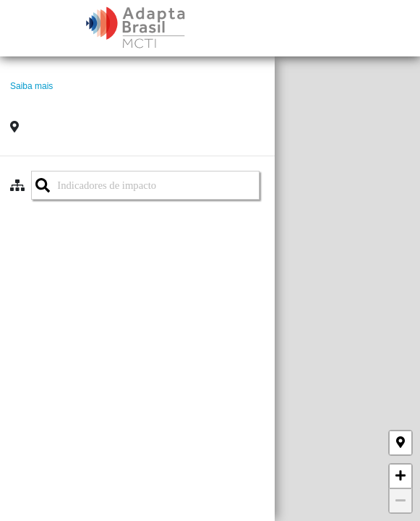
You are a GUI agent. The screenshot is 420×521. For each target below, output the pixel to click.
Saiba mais (31, 86)
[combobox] (145, 185)
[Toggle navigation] (400, 28)
